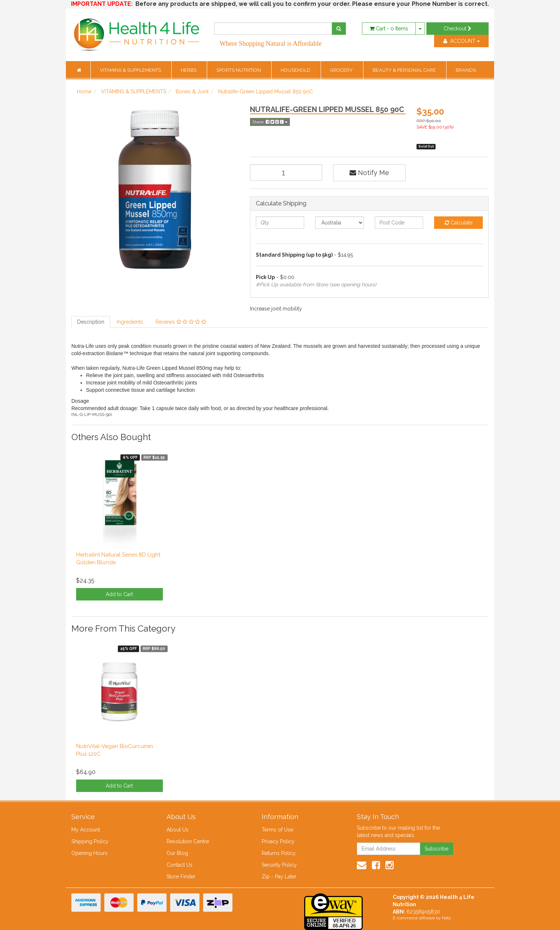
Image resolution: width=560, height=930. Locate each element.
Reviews (181, 322)
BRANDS (466, 70)
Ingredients (130, 322)
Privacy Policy (278, 841)
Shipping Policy (90, 841)
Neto (446, 918)
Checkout (458, 29)
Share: (270, 122)
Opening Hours (89, 853)
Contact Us (180, 865)
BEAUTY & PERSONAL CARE (405, 70)
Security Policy (279, 865)
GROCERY (342, 70)
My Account (86, 830)
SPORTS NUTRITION (239, 70)
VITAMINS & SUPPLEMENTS (131, 70)
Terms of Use (277, 830)
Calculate (459, 223)
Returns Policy (279, 853)
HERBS (189, 70)
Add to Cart (119, 594)
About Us (178, 830)
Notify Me (369, 173)
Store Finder (181, 877)
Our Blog (177, 853)
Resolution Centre (188, 841)
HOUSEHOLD (296, 70)
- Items (389, 29)
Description (91, 322)
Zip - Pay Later (279, 877)
